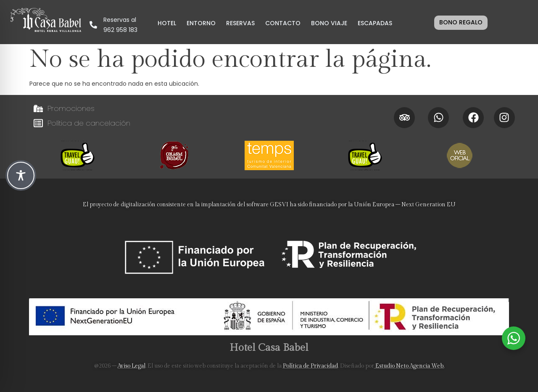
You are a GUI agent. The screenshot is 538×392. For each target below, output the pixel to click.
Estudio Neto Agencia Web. (409, 366)
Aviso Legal (132, 366)
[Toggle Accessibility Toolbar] (21, 175)
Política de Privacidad (310, 366)
